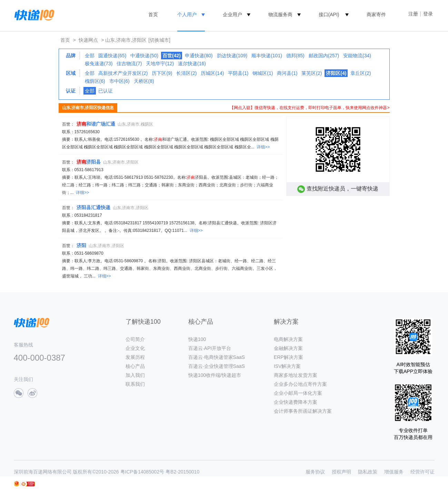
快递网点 (88, 40)
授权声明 (341, 472)
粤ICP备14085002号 (142, 472)
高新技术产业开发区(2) (123, 73)
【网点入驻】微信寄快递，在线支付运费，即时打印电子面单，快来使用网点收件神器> (310, 108)
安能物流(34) (357, 56)
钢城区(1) (263, 73)
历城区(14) (212, 73)
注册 (413, 14)
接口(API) (329, 14)
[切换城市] (159, 40)
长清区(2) (186, 73)
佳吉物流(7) (129, 63)
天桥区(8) (144, 81)
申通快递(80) (199, 56)
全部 (90, 56)
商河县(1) (287, 73)
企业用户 (232, 14)
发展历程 (135, 357)
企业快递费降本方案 (296, 402)
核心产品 (135, 366)
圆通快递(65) (112, 56)
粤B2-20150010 (182, 472)
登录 (428, 14)
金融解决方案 (288, 348)
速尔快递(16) (192, 63)
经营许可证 (422, 472)
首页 (153, 14)
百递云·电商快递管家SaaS (217, 357)
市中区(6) (120, 81)
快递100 (197, 339)
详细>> (263, 147)
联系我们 (135, 384)
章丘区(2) (361, 73)
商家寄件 (376, 14)
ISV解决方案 (287, 366)
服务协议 (315, 472)
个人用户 (187, 14)
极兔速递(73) (99, 63)
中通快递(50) (144, 56)
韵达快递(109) (232, 56)
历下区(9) (162, 73)
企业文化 (135, 348)
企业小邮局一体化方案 (298, 393)
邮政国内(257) (324, 56)
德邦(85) (295, 56)
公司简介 (135, 339)
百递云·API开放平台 (210, 348)
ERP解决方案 (288, 357)
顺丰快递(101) (267, 56)
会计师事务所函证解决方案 (303, 411)
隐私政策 (368, 472)
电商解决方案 (288, 339)
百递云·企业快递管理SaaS (217, 366)
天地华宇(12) (160, 63)
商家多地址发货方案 (296, 375)
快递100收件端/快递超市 (215, 375)
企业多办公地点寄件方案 (300, 384)
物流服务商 (280, 14)
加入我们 (135, 375)
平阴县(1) (238, 73)
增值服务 (394, 472)
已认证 (106, 91)
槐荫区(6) (95, 81)
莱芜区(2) (312, 73)
